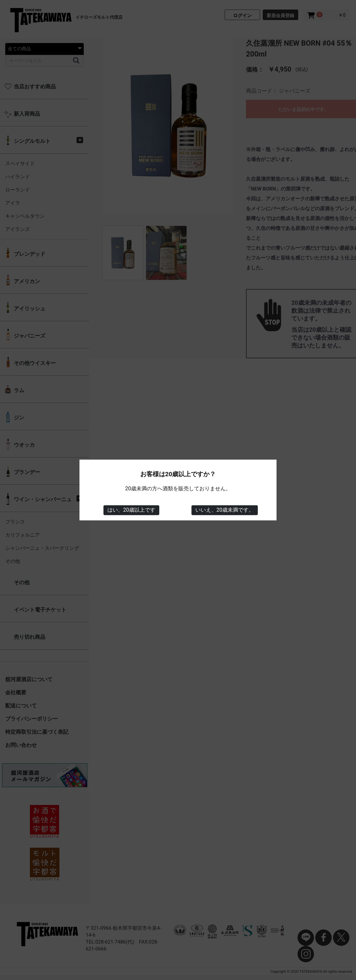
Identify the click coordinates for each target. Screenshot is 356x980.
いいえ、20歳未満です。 (225, 510)
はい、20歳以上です (131, 510)
